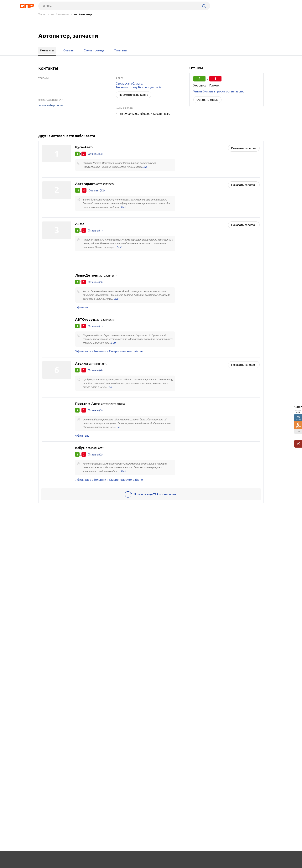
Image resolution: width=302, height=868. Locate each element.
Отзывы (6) (95, 372)
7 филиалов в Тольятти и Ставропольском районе (109, 483)
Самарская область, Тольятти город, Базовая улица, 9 (138, 85)
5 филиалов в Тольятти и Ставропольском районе (109, 353)
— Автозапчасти (62, 14)
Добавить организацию (246, 859)
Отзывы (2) (95, 457)
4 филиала (82, 438)
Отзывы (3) (95, 154)
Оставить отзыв (207, 100)
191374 (298, 419)
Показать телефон (244, 148)
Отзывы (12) (97, 191)
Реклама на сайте (97, 860)
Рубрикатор (45, 860)
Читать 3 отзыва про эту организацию (219, 91)
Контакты (125, 860)
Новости (69, 860)
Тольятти (44, 14)
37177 (298, 427)
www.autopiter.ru (50, 105)
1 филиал (81, 308)
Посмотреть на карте (133, 95)
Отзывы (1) (95, 231)
